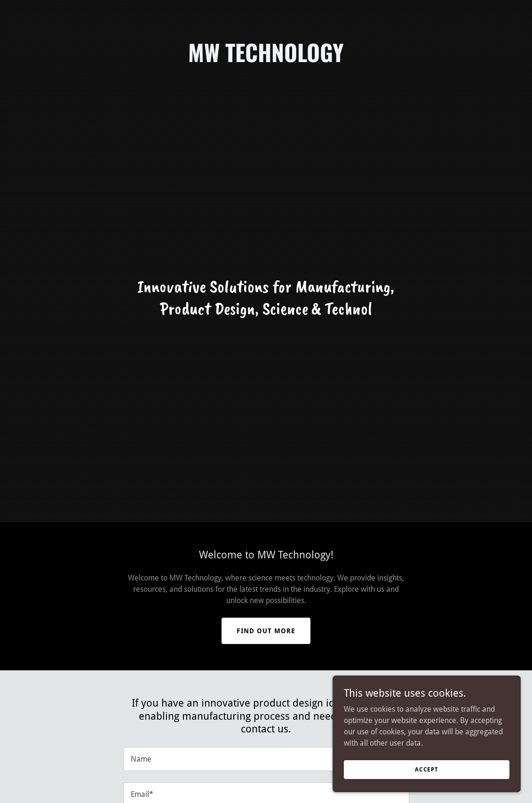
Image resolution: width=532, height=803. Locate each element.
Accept (427, 769)
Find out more (266, 631)
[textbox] (266, 759)
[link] (266, 60)
